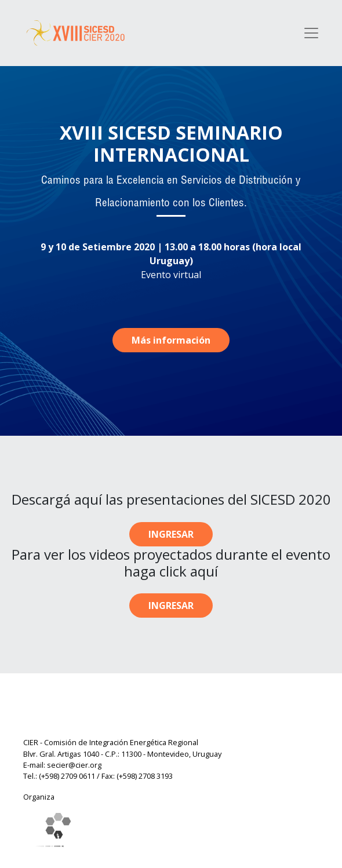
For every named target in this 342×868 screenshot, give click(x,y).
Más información (171, 340)
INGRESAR (171, 534)
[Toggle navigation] (311, 33)
